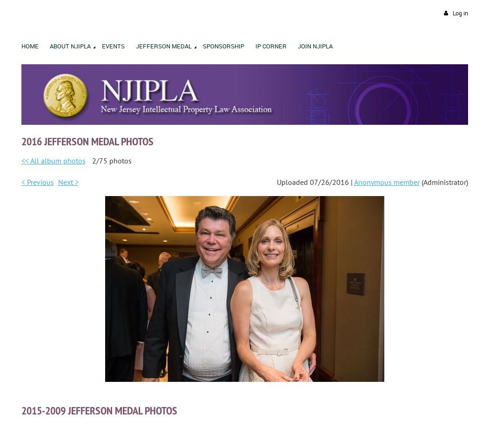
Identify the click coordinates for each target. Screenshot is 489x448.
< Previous (38, 182)
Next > (68, 182)
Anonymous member (387, 182)
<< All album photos (54, 161)
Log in (460, 13)
